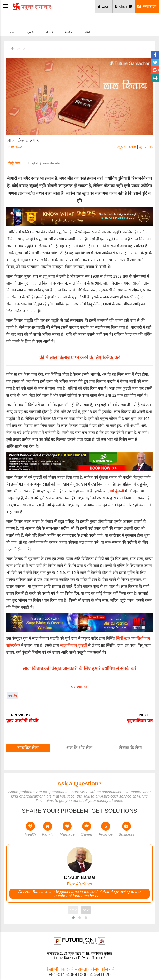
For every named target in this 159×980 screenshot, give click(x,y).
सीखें (87, 24)
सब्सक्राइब (147, 6)
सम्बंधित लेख (28, 748)
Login (104, 6)
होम (13, 49)
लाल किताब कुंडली (73, 645)
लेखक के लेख (130, 748)
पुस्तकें (30, 24)
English (124, 6)
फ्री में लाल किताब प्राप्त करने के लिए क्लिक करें (79, 358)
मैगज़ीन (68, 24)
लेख (12, 24)
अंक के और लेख (79, 748)
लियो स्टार (123, 638)
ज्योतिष (13, 696)
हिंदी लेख (14, 163)
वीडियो (49, 24)
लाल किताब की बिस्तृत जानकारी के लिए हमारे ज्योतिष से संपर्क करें (79, 668)
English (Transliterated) (45, 163)
